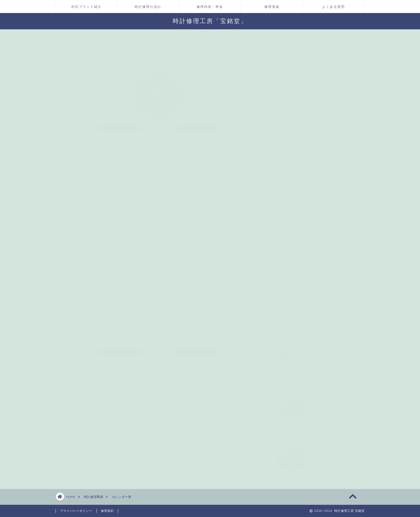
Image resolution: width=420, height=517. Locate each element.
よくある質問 (334, 7)
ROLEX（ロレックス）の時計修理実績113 (317, 140)
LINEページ (289, 248)
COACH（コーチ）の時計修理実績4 (312, 129)
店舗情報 (287, 210)
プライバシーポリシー (76, 511)
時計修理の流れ (148, 7)
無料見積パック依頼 (297, 223)
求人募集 (287, 302)
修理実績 (272, 7)
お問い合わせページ (297, 235)
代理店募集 (289, 290)
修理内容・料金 (210, 7)
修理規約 (107, 511)
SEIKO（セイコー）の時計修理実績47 (313, 152)
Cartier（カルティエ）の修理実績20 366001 (313, 114)
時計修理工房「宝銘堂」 (210, 21)
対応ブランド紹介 (86, 7)
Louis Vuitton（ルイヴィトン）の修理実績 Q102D (317, 97)
